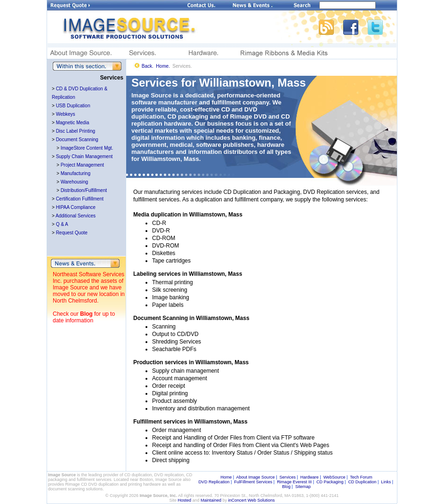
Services (287, 477)
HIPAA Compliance (76, 207)
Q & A (62, 224)
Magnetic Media (73, 123)
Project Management (82, 165)
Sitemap (303, 487)
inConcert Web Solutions (252, 500)
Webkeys (66, 114)
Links (386, 482)
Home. (163, 66)
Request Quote (72, 233)
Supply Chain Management (85, 156)
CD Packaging (330, 482)
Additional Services (76, 216)
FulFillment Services (253, 482)
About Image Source (256, 477)
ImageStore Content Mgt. (87, 148)
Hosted (185, 500)
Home (226, 477)
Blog (86, 314)
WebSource (335, 477)
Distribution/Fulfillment (84, 190)
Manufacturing (76, 173)
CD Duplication (362, 482)
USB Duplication (73, 106)
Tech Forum (361, 477)
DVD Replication (214, 482)
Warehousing (75, 182)
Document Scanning (77, 140)
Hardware (310, 477)
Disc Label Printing (76, 131)
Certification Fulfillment (80, 199)
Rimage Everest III (294, 482)
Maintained (211, 500)
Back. (148, 66)
